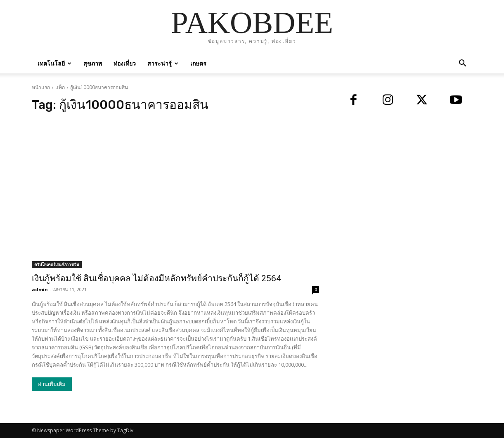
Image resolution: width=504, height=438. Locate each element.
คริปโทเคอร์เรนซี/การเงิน (57, 264)
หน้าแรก (41, 87)
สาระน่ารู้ (163, 63)
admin (40, 289)
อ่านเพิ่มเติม (52, 384)
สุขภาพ (93, 63)
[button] (463, 64)
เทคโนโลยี (54, 63)
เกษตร (198, 63)
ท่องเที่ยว (125, 63)
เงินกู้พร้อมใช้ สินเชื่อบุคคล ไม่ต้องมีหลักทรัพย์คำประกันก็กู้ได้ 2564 (156, 278)
